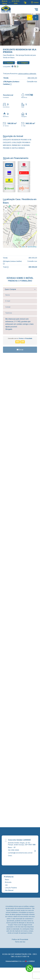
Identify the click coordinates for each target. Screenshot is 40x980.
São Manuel (9, 890)
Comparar (23, 63)
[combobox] (20, 289)
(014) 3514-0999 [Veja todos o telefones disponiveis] (16, 2)
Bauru (7, 879)
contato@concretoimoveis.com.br (20, 853)
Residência (11, 55)
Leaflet (22, 247)
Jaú (6, 885)
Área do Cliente (5, 2)
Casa (5, 55)
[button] (25, 3)
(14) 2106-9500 (13, 850)
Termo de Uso (20, 942)
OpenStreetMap (32, 247)
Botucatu (8, 882)
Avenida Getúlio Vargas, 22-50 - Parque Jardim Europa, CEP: (22, 844)
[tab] (30, 18)
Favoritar (9, 63)
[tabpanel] (20, 30)
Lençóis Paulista (11, 888)
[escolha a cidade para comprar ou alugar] (35, 3)
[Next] (35, 851)
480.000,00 (32, 78)
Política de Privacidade (20, 939)
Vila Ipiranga (20, 55)
